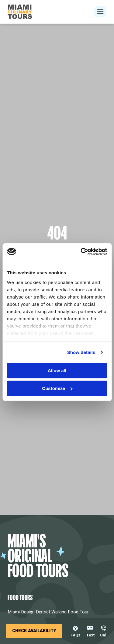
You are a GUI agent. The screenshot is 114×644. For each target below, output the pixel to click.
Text (90, 635)
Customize (57, 388)
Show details (81, 352)
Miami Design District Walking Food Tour (48, 612)
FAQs (76, 635)
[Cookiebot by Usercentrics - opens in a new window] (81, 252)
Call (104, 635)
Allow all (57, 370)
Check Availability (34, 631)
